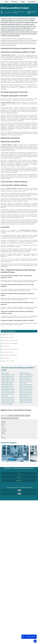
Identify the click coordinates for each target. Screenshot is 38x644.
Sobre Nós (14, 2)
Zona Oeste (17, 416)
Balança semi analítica (25, 373)
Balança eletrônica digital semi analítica (11, 402)
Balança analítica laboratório (8, 381)
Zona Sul (22, 416)
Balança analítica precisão (8, 361)
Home (6, 2)
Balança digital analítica (7, 384)
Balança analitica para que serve (27, 384)
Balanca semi (5, 396)
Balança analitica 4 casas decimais (10, 340)
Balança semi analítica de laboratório (28, 375)
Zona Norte (11, 416)
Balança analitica (6, 346)
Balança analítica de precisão (8, 376)
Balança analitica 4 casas (8, 338)
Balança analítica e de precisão (9, 378)
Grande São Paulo (5, 418)
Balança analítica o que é (7, 394)
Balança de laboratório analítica (9, 389)
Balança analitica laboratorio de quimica (11, 398)
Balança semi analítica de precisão (28, 386)
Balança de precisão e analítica (9, 401)
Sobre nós (19, 477)
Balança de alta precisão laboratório (28, 399)
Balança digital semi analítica (26, 389)
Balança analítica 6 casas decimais (10, 349)
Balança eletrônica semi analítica (27, 402)
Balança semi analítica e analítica (27, 380)
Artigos (23, 2)
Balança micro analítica (7, 404)
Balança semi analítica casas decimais (10, 393)
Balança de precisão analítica (26, 376)
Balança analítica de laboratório (27, 388)
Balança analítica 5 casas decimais (10, 343)
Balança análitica (6, 358)
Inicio (19, 474)
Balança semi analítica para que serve (28, 381)
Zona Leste (28, 416)
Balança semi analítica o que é (27, 394)
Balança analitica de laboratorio (9, 355)
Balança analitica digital (7, 352)
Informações (33, 2)
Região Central (4, 416)
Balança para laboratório (25, 378)
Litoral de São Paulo (14, 418)
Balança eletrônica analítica (26, 401)
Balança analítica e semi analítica (9, 380)
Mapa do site (19, 481)
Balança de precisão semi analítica (10, 386)
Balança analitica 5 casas (7, 335)
